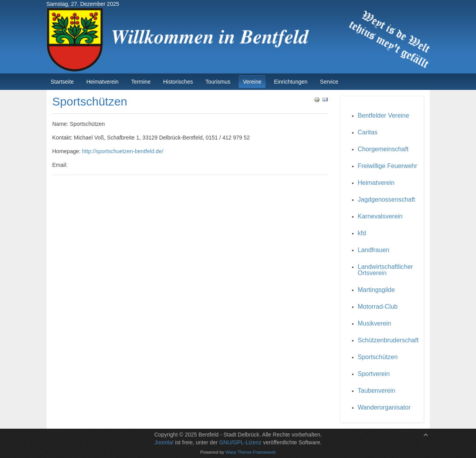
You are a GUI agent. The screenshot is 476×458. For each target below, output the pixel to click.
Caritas (368, 132)
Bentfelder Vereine (384, 115)
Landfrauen (374, 250)
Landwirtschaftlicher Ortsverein (385, 270)
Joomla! (164, 442)
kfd (362, 233)
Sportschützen (378, 357)
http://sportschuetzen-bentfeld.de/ (123, 151)
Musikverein (375, 323)
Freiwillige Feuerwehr (388, 166)
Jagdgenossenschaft (387, 199)
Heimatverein (376, 183)
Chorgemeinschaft (383, 149)
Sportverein (374, 374)
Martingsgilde (376, 290)
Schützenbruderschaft (388, 340)
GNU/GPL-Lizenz (240, 442)
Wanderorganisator (384, 407)
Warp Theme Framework (251, 452)
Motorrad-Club (378, 307)
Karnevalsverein (380, 216)
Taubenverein (377, 391)
